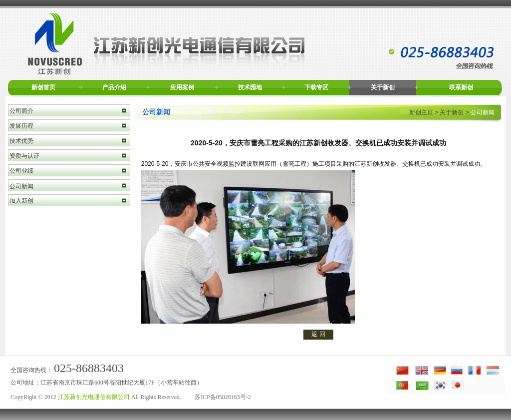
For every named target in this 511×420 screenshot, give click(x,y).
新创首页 (43, 87)
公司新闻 (21, 186)
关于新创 (383, 87)
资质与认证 (24, 156)
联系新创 (461, 87)
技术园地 (250, 87)
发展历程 (21, 126)
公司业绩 (21, 171)
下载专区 (316, 87)
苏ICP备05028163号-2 (223, 397)
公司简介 (21, 111)
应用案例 (182, 87)
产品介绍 (114, 87)
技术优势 (21, 141)
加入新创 (21, 201)
